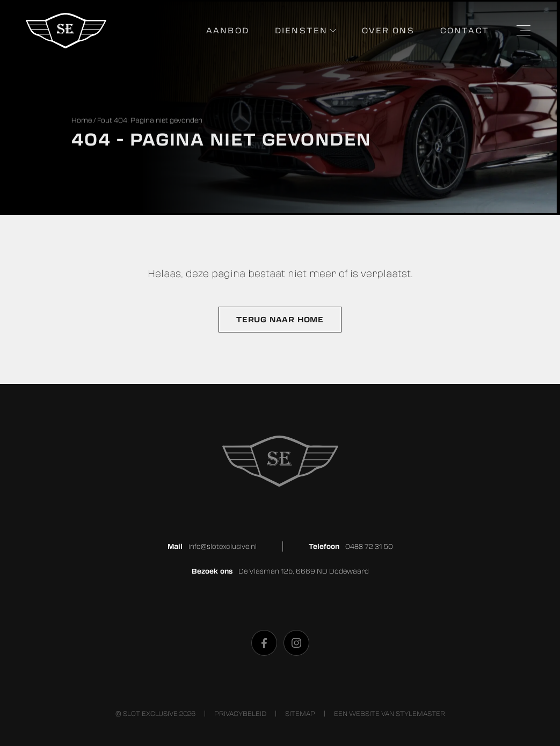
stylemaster (420, 714)
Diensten (301, 30)
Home (82, 121)
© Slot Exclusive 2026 (155, 714)
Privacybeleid (240, 714)
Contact (465, 30)
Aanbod (228, 30)
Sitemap (300, 714)
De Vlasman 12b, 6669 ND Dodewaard (304, 571)
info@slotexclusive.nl (223, 546)
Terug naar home (280, 319)
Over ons (388, 30)
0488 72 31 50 (369, 546)
